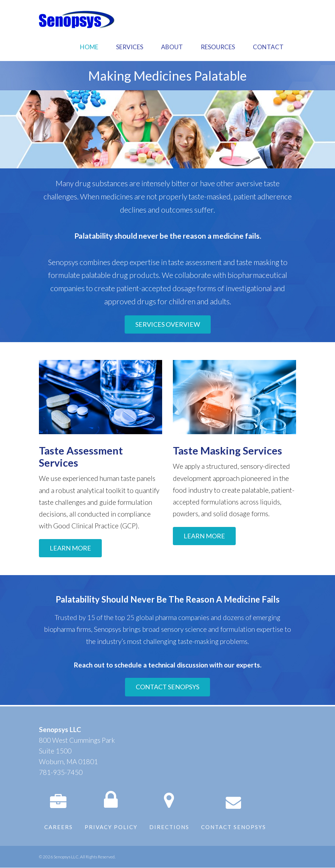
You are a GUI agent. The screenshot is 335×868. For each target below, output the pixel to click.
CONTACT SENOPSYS (167, 687)
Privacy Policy (111, 827)
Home (89, 47)
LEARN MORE (70, 548)
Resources (218, 47)
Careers (59, 827)
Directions (169, 827)
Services (130, 47)
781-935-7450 (61, 772)
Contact (268, 47)
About (172, 47)
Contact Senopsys (234, 827)
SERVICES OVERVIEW (168, 324)
